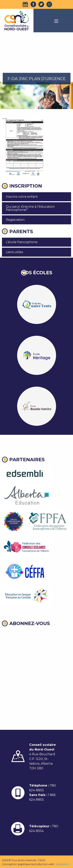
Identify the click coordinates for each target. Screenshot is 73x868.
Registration (15, 220)
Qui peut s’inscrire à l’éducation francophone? (30, 208)
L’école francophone (22, 242)
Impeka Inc (63, 864)
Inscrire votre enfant (22, 197)
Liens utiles (14, 252)
